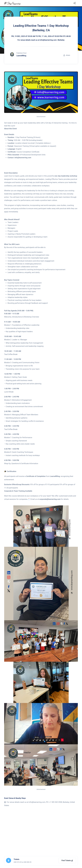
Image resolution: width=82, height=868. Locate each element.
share (67, 55)
